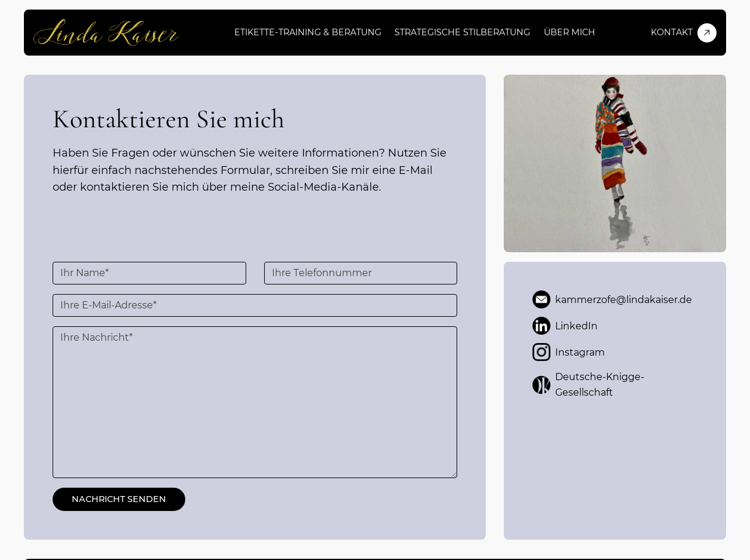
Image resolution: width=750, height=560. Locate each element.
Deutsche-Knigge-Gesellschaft (588, 385)
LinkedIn (565, 326)
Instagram (569, 352)
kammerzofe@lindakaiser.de (612, 299)
